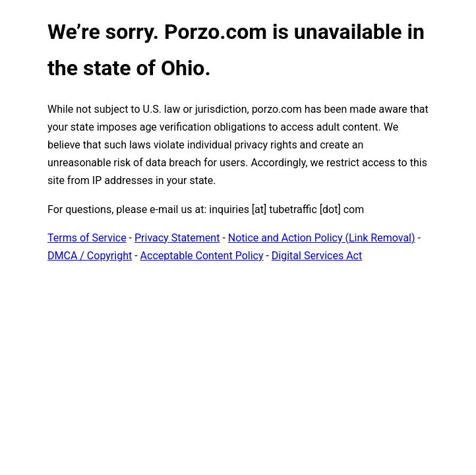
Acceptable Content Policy (202, 256)
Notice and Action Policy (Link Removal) (322, 238)
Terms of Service (87, 238)
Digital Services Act (317, 256)
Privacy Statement (177, 238)
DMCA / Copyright (90, 256)
